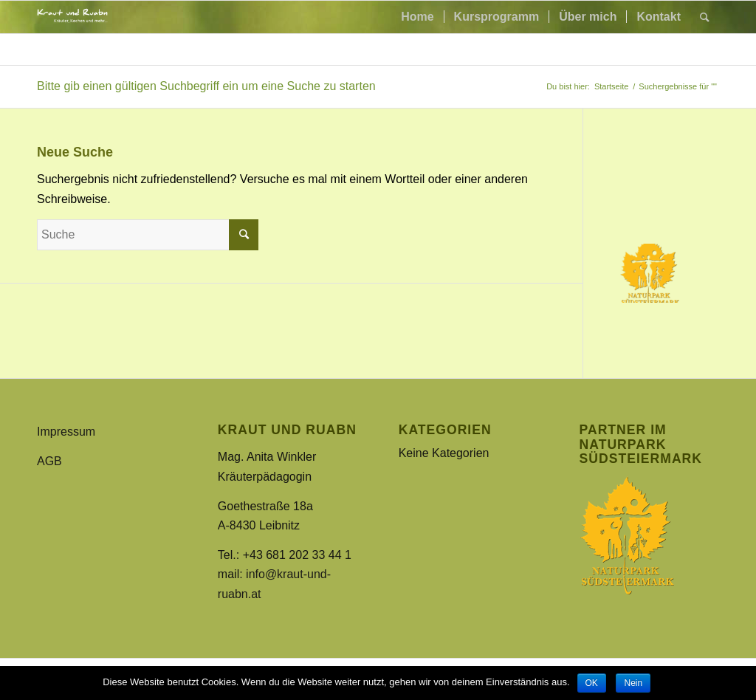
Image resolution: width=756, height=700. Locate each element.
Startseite (611, 86)
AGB (49, 461)
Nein (633, 683)
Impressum (66, 432)
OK (592, 683)
